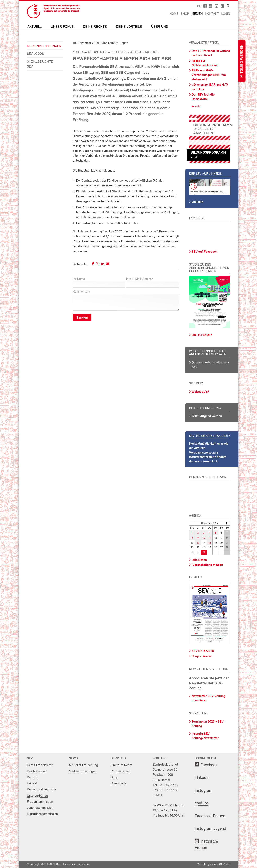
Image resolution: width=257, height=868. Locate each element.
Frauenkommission (40, 802)
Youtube (202, 803)
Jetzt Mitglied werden (207, 416)
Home (174, 14)
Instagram (203, 791)
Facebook (209, 765)
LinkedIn (197, 202)
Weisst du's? (200, 392)
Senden (82, 317)
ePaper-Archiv (202, 656)
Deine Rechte (95, 27)
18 (210, 543)
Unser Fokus (62, 27)
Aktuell (35, 27)
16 (198, 543)
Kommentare (81, 292)
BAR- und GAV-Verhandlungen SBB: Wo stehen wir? (209, 75)
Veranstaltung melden (207, 565)
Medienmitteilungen (42, 46)
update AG (216, 864)
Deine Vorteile (129, 27)
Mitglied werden (242, 61)
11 (210, 538)
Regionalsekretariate (41, 790)
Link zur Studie (202, 335)
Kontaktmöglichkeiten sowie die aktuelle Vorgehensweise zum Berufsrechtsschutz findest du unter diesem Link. (209, 453)
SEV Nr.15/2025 (203, 651)
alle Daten (199, 560)
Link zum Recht (122, 765)
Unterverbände (37, 796)
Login (226, 14)
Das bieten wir (37, 771)
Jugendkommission (40, 808)
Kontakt (212, 14)
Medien (197, 14)
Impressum (69, 864)
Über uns (159, 27)
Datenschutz (84, 864)
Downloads (119, 783)
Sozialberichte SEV (40, 64)
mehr (197, 107)
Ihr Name (79, 279)
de (199, 7)
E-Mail (157, 795)
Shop (185, 14)
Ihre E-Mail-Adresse (140, 279)
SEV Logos (35, 54)
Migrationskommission (42, 814)
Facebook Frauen (210, 816)
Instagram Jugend (210, 829)
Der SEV (33, 777)
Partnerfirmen (121, 771)
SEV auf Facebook (204, 252)
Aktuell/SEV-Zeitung (83, 765)
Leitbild (32, 783)
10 (204, 538)
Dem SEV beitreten (40, 765)
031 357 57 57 (168, 785)
